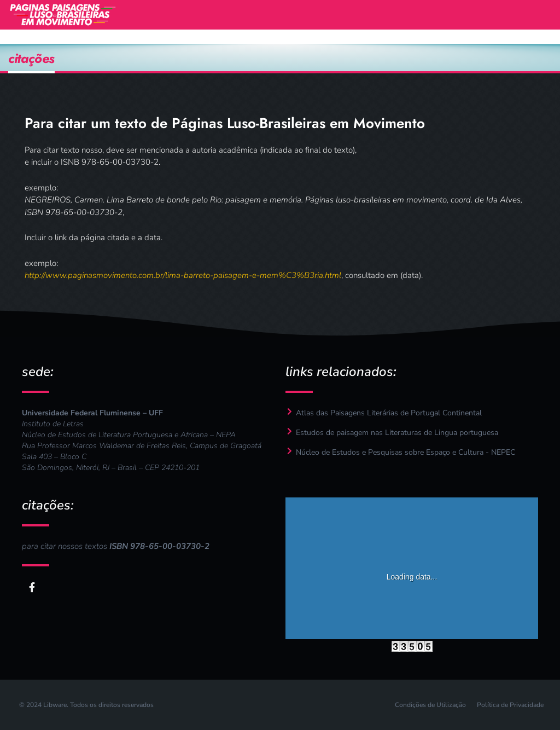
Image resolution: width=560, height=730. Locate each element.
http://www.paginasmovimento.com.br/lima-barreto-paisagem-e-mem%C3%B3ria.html (183, 275)
